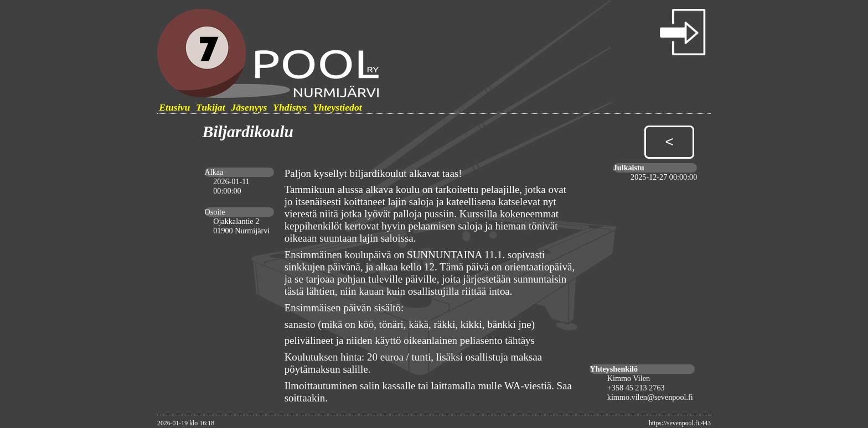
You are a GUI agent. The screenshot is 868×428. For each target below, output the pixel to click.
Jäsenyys (249, 107)
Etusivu (174, 107)
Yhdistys (290, 107)
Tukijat (211, 107)
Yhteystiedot (337, 107)
